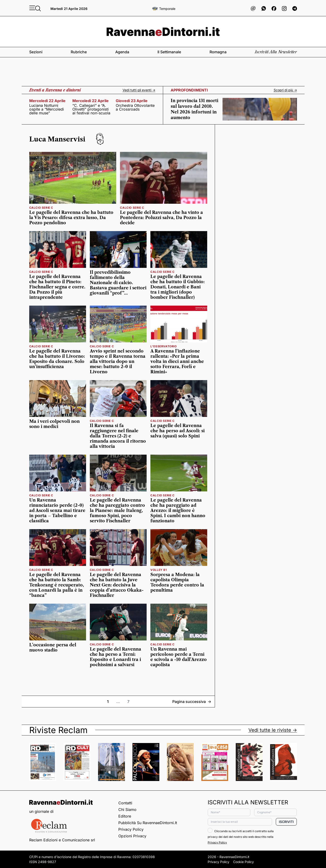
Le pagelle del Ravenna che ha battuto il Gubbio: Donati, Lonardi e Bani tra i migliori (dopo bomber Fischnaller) (177, 287)
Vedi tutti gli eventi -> (139, 90)
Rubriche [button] (79, 52)
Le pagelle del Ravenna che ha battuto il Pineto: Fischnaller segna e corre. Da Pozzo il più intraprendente (57, 287)
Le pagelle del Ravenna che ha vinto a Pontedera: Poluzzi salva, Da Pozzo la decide (161, 218)
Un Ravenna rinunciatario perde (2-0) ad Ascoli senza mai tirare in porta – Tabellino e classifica (57, 511)
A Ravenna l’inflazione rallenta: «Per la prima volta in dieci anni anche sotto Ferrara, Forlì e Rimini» (177, 361)
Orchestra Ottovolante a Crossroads (135, 107)
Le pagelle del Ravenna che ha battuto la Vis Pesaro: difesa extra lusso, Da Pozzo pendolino (71, 218)
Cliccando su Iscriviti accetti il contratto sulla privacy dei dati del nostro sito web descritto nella (241, 837)
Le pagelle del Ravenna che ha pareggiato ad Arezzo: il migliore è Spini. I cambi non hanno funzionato (178, 511)
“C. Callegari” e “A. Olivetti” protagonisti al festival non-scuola (91, 109)
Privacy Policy (131, 829)
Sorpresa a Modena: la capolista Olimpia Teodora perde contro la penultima (177, 582)
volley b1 (159, 570)
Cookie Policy (243, 862)
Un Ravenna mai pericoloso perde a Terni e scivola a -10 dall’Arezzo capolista (179, 657)
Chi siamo (127, 810)
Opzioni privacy (132, 836)
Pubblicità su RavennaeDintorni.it (148, 823)
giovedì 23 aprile (132, 101)
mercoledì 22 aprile (47, 101)
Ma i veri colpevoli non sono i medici (54, 424)
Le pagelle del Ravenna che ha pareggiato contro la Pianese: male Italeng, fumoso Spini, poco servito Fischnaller (117, 511)
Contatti (125, 803)
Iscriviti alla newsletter (276, 52)
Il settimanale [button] (169, 52)
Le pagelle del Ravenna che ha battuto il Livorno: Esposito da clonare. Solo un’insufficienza (57, 359)
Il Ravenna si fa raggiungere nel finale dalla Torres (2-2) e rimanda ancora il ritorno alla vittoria (118, 436)
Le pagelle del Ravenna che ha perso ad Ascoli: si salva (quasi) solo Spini (177, 431)
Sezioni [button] (36, 52)
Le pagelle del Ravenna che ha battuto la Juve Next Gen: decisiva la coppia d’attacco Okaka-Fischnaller (117, 585)
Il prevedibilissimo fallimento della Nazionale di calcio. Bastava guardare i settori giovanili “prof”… (118, 283)
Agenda (122, 52)
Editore (125, 816)
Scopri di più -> (285, 90)
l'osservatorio (163, 346)
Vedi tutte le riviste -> (273, 730)
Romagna (218, 52)
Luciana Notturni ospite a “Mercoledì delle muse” (47, 109)
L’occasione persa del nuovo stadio (53, 648)
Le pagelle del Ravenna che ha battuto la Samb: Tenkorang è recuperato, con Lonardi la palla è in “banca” (57, 585)
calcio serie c (41, 208)
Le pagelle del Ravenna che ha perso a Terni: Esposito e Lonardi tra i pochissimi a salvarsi (116, 657)
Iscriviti (286, 822)
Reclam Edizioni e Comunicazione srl (62, 840)
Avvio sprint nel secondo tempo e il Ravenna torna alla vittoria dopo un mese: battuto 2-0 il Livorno (118, 361)
